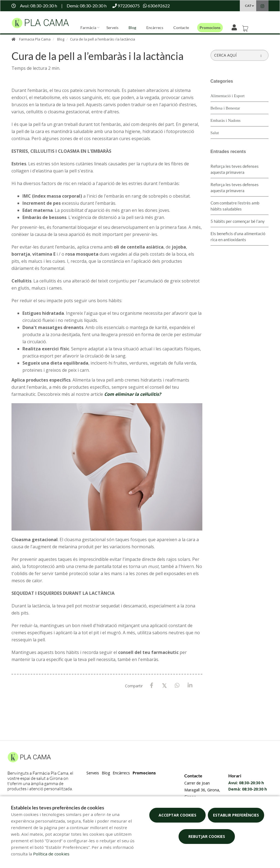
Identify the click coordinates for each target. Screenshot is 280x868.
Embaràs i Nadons (226, 120)
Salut (215, 133)
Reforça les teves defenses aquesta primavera (235, 169)
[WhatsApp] (177, 686)
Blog (132, 28)
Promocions (210, 28)
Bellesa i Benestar (225, 108)
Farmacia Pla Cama (35, 39)
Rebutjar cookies (207, 836)
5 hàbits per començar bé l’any (238, 221)
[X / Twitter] (164, 685)
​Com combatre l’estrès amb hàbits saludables (235, 206)
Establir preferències (236, 815)
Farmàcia (88, 28)
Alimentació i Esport (228, 96)
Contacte (181, 28)
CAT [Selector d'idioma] (248, 6)
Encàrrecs (155, 28)
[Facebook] (152, 686)
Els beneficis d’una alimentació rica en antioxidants (238, 237)
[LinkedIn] (190, 686)
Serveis (112, 28)
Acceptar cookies (177, 815)
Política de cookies (51, 854)
